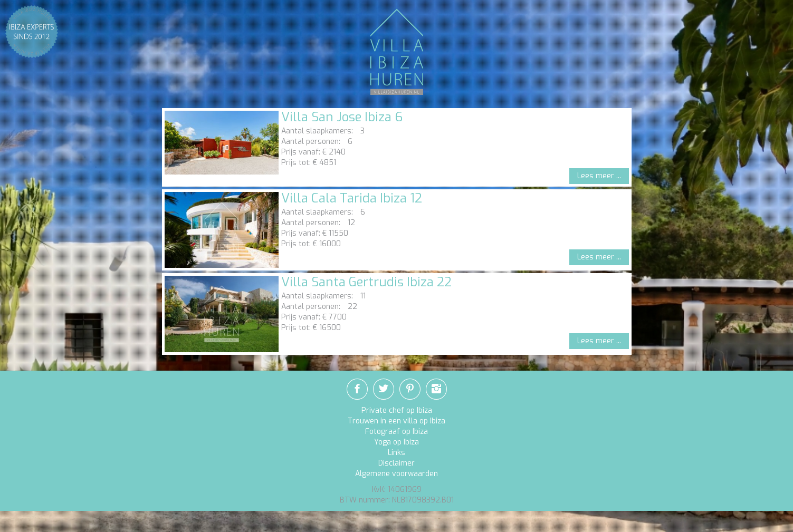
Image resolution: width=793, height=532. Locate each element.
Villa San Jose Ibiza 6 (342, 117)
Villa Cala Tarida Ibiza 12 (352, 198)
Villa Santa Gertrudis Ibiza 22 (366, 282)
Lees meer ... (599, 176)
